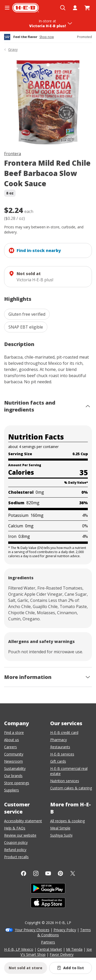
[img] (48, 102)
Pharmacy (58, 740)
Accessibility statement (23, 821)
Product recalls (16, 857)
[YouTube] (48, 873)
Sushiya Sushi (61, 835)
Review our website (20, 835)
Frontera (13, 154)
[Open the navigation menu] (7, 8)
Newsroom (13, 761)
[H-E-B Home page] (26, 8)
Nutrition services (65, 781)
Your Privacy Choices (32, 930)
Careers (10, 747)
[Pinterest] (60, 873)
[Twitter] (73, 873)
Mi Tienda (74, 949)
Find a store (14, 732)
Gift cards (58, 761)
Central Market (50, 949)
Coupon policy (16, 842)
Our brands (13, 776)
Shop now (47, 37)
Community (14, 754)
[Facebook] (24, 873)
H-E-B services (62, 754)
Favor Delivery (62, 954)
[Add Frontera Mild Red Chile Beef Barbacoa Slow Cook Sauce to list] (71, 968)
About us (12, 740)
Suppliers (12, 790)
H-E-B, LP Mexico (19, 949)
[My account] (75, 8)
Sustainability (15, 768)
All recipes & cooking (67, 821)
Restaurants (60, 747)
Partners (48, 942)
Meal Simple (60, 828)
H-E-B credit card (64, 732)
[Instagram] (36, 873)
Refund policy (15, 850)
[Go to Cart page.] (87, 8)
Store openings (17, 783)
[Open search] (63, 8)
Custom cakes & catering (71, 788)
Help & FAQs (15, 828)
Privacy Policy (65, 930)
